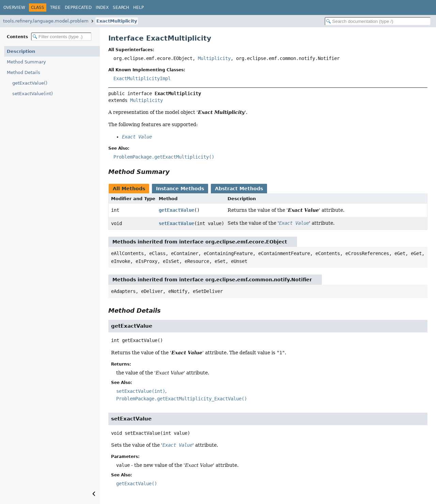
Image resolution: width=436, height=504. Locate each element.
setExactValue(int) (33, 94)
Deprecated (78, 8)
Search (121, 8)
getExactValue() (30, 83)
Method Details (24, 72)
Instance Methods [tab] (180, 189)
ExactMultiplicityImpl (142, 78)
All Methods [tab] (129, 189)
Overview (14, 8)
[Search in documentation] (378, 21)
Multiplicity (214, 58)
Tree (55, 8)
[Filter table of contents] (61, 37)
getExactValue (176, 210)
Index (102, 8)
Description (21, 51)
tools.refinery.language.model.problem (46, 21)
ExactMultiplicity (117, 21)
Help (138, 8)
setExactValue (176, 223)
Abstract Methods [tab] (239, 189)
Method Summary (26, 62)
